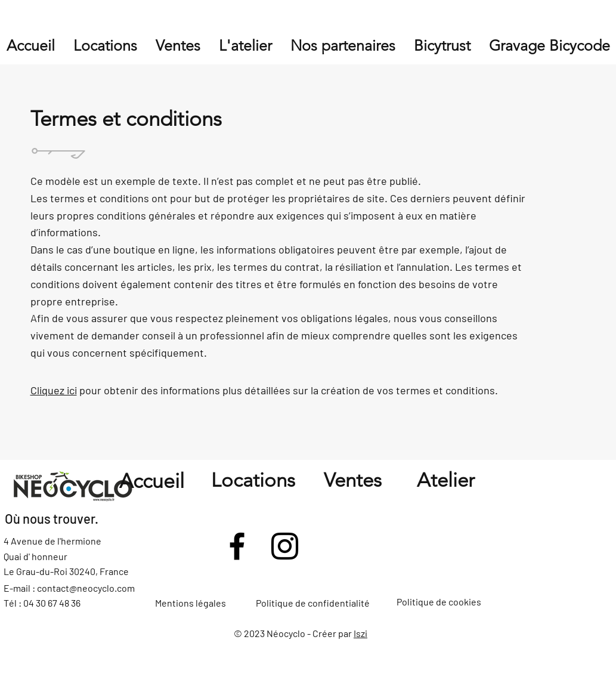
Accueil (152, 481)
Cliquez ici (54, 390)
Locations (253, 480)
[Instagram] (285, 546)
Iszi (360, 633)
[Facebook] (237, 546)
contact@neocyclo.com (86, 588)
